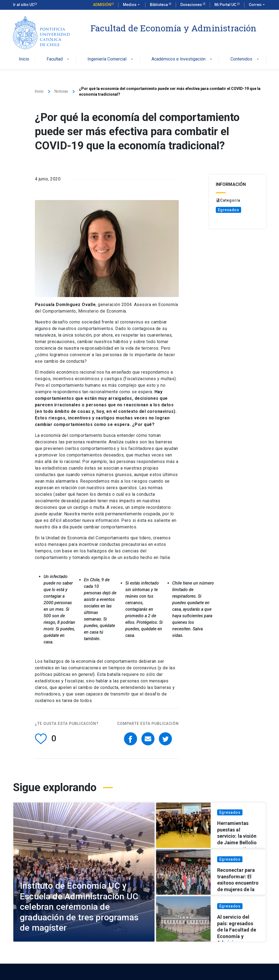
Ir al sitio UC (24, 5)
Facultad (58, 59)
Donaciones (192, 5)
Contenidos (245, 59)
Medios (132, 5)
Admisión (102, 5)
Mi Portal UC (226, 5)
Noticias (61, 91)
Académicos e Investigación (182, 59)
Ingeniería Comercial (111, 59)
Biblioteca (159, 5)
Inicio (24, 59)
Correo (257, 5)
